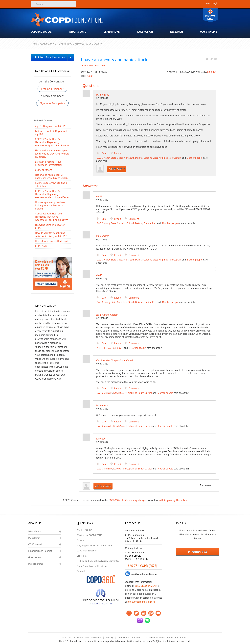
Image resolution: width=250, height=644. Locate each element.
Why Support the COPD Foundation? (95, 545)
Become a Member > (52, 89)
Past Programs (35, 564)
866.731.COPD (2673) (146, 586)
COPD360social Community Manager (128, 500)
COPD (90, 76)
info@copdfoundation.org (141, 602)
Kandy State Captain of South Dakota (123, 158)
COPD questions (44, 170)
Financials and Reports (40, 551)
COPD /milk (41, 246)
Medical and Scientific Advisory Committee (98, 561)
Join (208, 3)
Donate (210, 15)
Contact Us (82, 556)
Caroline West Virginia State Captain (162, 158)
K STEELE (102, 348)
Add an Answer (117, 169)
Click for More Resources (49, 57)
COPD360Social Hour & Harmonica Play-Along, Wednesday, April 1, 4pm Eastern (52, 142)
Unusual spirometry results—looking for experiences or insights (50, 205)
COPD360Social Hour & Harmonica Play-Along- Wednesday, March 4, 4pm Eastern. (53, 194)
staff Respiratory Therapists (172, 500)
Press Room (34, 538)
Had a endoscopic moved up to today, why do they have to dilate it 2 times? (52, 154)
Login (215, 3)
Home (34, 44)
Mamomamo (103, 95)
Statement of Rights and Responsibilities (166, 638)
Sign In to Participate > (52, 103)
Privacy (110, 638)
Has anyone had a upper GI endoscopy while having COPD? (52, 176)
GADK (100, 158)
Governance (34, 557)
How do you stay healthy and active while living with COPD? (51, 234)
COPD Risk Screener (87, 551)
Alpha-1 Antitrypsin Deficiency (92, 566)
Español (81, 571)
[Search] (53, 4)
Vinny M (119, 348)
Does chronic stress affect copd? (52, 241)
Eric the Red (150, 223)
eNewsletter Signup (198, 552)
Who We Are (35, 531)
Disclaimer (96, 638)
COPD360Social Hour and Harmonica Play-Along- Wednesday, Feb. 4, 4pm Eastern (52, 217)
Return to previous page (93, 65)
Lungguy (212, 72)
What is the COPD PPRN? (89, 535)
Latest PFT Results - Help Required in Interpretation (49, 163)
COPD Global (35, 544)
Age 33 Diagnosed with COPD (51, 126)
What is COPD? (84, 530)
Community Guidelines (129, 638)
